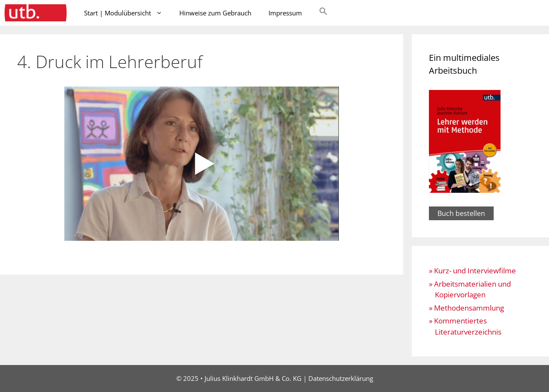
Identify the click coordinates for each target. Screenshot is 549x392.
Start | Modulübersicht (127, 13)
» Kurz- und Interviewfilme (472, 271)
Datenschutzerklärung (341, 378)
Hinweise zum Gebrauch (215, 13)
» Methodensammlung (466, 308)
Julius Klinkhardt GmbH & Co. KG (253, 378)
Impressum (285, 13)
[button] (323, 13)
